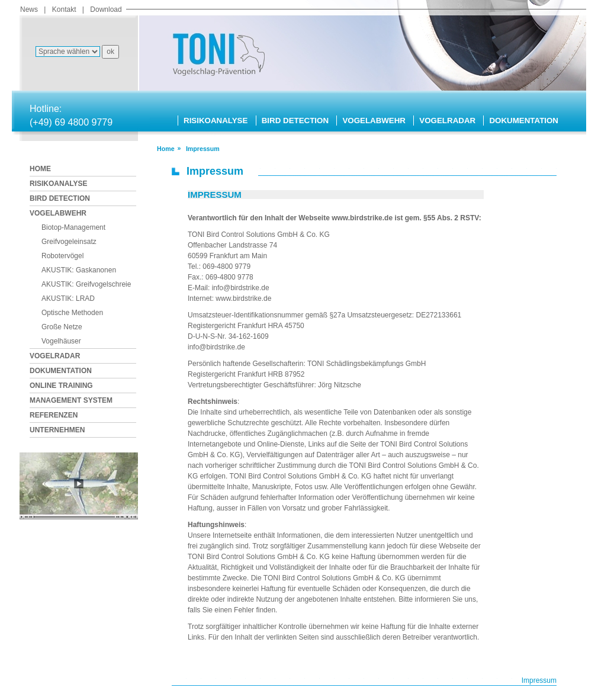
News (29, 9)
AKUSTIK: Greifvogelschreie (86, 284)
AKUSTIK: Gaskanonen (79, 270)
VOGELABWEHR (374, 121)
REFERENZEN (54, 415)
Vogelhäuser (61, 341)
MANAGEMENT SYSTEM (71, 400)
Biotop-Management (73, 227)
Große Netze (62, 327)
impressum (203, 149)
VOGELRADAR (447, 121)
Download (106, 9)
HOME (40, 169)
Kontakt (64, 9)
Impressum (539, 680)
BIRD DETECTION (295, 121)
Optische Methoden (72, 313)
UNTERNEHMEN (57, 430)
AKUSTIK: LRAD (68, 298)
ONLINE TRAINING (61, 386)
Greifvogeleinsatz (69, 242)
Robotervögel (62, 256)
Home (166, 149)
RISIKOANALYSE (216, 121)
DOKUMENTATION (523, 121)
